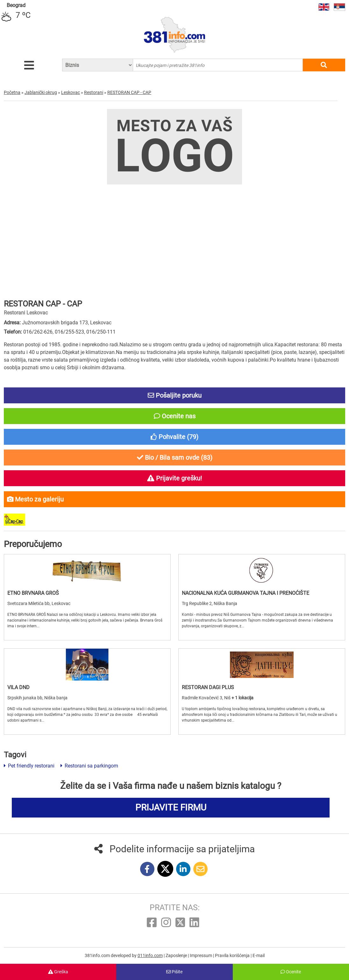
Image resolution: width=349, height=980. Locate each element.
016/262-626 (38, 332)
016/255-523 (69, 332)
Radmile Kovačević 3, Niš (207, 698)
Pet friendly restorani (29, 766)
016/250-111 (101, 332)
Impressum (201, 955)
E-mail (259, 955)
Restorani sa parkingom (89, 766)
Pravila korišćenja (233, 955)
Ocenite (291, 972)
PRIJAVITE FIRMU (171, 807)
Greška (58, 972)
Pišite (174, 972)
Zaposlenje (177, 955)
